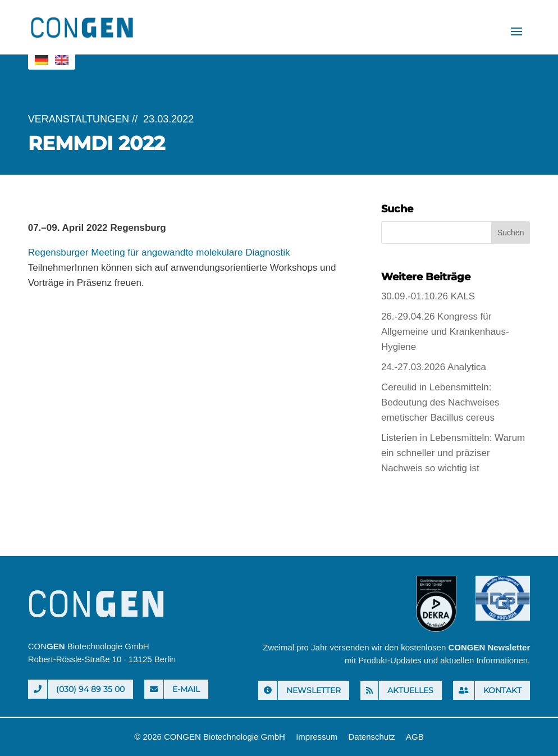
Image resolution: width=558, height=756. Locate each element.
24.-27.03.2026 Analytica (434, 367)
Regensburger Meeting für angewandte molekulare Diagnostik (159, 252)
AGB (415, 737)
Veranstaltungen (79, 119)
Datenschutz (371, 737)
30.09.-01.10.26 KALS (428, 296)
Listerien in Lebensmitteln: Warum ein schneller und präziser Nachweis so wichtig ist (453, 453)
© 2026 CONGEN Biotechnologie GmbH (210, 737)
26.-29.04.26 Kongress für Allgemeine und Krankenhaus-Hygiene (445, 332)
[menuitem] (42, 60)
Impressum (317, 737)
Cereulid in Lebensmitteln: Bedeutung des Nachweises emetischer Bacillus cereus (440, 402)
